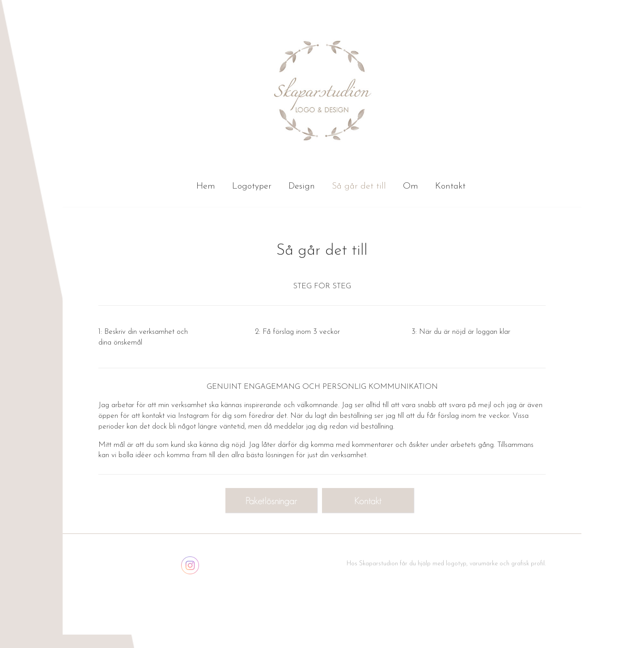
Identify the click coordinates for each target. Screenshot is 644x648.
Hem (206, 186)
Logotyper (252, 186)
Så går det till (359, 186)
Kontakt (450, 186)
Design (302, 186)
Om (411, 186)
